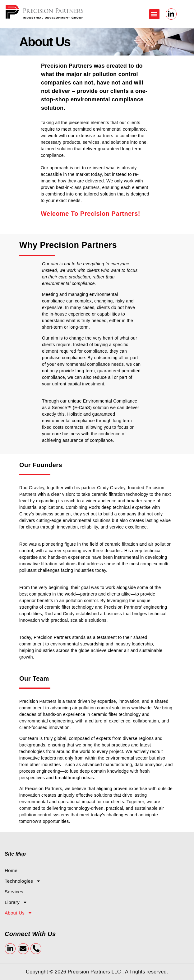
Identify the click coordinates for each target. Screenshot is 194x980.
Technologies (23, 881)
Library (16, 902)
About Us (18, 913)
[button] (154, 14)
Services (14, 892)
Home (11, 870)
